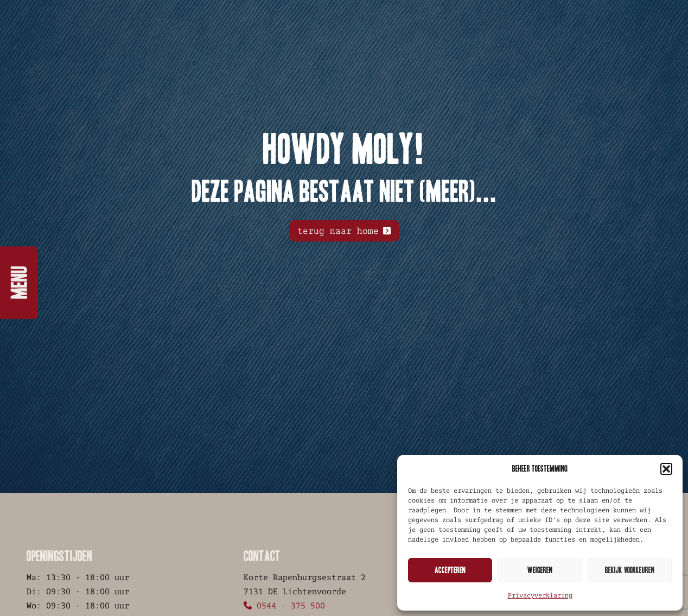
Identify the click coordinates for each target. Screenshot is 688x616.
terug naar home (338, 231)
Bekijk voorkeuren (630, 570)
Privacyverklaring (540, 595)
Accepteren (450, 570)
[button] (666, 469)
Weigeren (540, 570)
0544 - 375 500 (284, 605)
